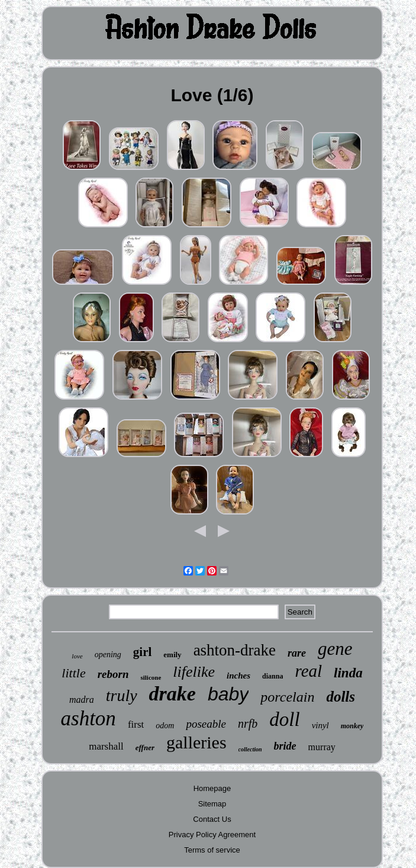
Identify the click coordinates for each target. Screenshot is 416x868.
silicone (151, 677)
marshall (106, 746)
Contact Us (212, 819)
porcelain (287, 697)
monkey (352, 726)
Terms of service (212, 850)
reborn (113, 674)
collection (250, 749)
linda (348, 673)
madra (82, 700)
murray (322, 747)
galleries (196, 742)
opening (108, 655)
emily (172, 655)
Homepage (212, 788)
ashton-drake (235, 650)
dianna (273, 676)
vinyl (320, 725)
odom (165, 726)
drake (172, 694)
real (308, 671)
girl (143, 652)
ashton (88, 718)
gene (335, 649)
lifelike (194, 672)
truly (122, 695)
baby (228, 694)
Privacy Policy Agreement (212, 835)
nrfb (248, 724)
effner (145, 748)
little (73, 673)
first (136, 724)
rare (297, 653)
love (77, 656)
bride (285, 746)
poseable (206, 724)
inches (238, 676)
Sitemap (212, 804)
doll (284, 719)
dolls (341, 697)
